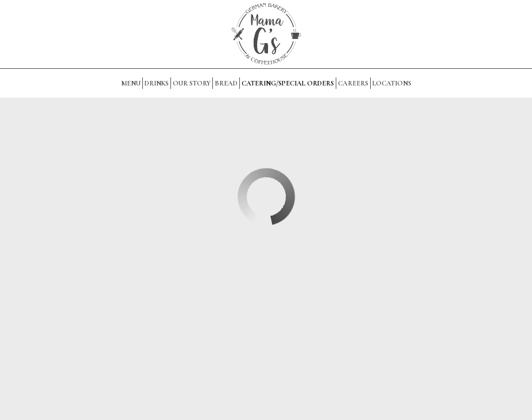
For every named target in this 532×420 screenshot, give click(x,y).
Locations (392, 83)
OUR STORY (192, 83)
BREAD (226, 83)
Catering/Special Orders (288, 83)
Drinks (157, 83)
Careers (353, 83)
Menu (131, 83)
